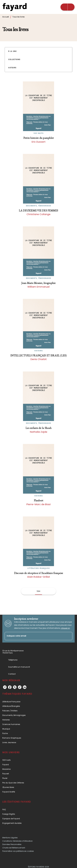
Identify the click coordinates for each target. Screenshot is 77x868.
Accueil (6, 17)
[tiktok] (20, 687)
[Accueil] (15, 7)
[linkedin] (25, 687)
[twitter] (15, 687)
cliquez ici (65, 628)
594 (38, 591)
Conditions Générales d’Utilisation (17, 841)
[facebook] (10, 687)
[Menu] (68, 7)
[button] (14, 51)
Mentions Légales (10, 838)
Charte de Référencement (14, 848)
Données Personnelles (12, 844)
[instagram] (5, 687)
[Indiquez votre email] (35, 636)
